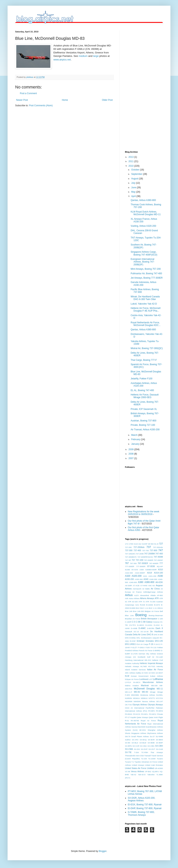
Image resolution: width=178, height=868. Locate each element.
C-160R (128, 622)
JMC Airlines (130, 673)
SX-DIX (137, 749)
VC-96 (128, 772)
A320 (128, 576)
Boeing (141, 615)
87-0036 (151, 566)
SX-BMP (159, 743)
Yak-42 (133, 775)
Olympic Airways (155, 705)
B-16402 (150, 605)
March (135, 435)
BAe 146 (129, 611)
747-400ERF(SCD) (145, 557)
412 (140, 544)
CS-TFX (132, 625)
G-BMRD (157, 650)
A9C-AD (152, 586)
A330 (160, 576)
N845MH (137, 701)
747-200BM (149, 554)
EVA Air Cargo (142, 644)
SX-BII (128, 743)
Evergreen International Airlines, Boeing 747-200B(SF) (143, 262)
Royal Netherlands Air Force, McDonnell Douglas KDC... (146, 324)
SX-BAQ (143, 740)
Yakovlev (151, 775)
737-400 (137, 550)
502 (152, 544)
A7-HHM (144, 586)
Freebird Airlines (132, 650)
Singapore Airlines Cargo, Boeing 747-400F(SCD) (144, 253)
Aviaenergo (130, 605)
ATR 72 (142, 602)
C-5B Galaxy (147, 622)
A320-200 (137, 576)
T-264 (136, 752)
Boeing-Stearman (156, 615)
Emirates (150, 641)
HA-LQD (159, 657)
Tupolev (138, 762)
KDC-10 (148, 673)
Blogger (103, 851)
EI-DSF (133, 641)
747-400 (159, 554)
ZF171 (128, 778)
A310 (160, 570)
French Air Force (146, 650)
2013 (131, 157)
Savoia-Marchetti (138, 727)
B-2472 (157, 605)
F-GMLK (141, 647)
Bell (161, 611)
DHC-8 (150, 634)
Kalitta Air (140, 673)
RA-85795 (135, 721)
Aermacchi (137, 589)
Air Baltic (146, 589)
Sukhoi (128, 740)
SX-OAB (159, 749)
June (134, 188)
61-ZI (156, 544)
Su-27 (152, 736)
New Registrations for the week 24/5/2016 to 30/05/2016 (144, 513)
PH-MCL (145, 714)
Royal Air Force (148, 721)
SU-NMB (159, 736)
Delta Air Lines (139, 634)
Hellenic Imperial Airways (151, 663)
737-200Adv (158, 547)
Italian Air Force (155, 670)
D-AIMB (134, 628)
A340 (146, 579)
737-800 (154, 550)
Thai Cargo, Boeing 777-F (144, 360)
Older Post (107, 100)
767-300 (133, 563)
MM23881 (135, 695)
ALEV (136, 595)
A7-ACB (136, 586)
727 (161, 544)
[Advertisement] (140, 87)
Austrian (160, 602)
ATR (157, 598)
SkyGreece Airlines (155, 733)
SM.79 (128, 736)
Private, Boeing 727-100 (143, 425)
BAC (138, 608)
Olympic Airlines (140, 705)
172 (126, 544)
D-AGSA (149, 625)
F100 (148, 647)
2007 (131, 458)
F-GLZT (134, 647)
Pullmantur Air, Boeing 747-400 (146, 273)
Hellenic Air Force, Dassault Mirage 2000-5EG (145, 396)
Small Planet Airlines (140, 736)
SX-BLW (143, 743)
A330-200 (129, 579)
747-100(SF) (130, 554)
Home (65, 100)
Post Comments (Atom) (41, 105)
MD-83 (145, 692)
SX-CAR (136, 746)
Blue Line (129, 615)
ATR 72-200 (150, 602)
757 (133, 560)
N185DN (128, 698)
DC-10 (136, 632)
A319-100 (158, 573)
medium (83, 56)
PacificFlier (150, 708)
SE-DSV (143, 730)
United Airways (138, 765)
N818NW (129, 701)
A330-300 (139, 579)
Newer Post (22, 100)
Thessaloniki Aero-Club (134, 756)
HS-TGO (152, 666)
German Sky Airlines (147, 654)
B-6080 (132, 608)
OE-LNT (160, 701)
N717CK (159, 698)
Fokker (160, 647)
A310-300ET (140, 573)
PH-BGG (129, 714)
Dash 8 (159, 628)
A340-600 (133, 582)
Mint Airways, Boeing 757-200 (146, 269)
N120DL (160, 695)
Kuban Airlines (157, 676)
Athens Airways (147, 598)
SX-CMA (129, 749)
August (135, 179)
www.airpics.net (62, 60)
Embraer (141, 641)
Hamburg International (134, 660)
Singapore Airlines (139, 733)
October (136, 170)
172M (131, 544)
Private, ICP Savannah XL (144, 409)
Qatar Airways (142, 717)
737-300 (129, 550)
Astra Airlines (134, 598)
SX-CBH (159, 746)
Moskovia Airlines (148, 695)
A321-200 (152, 576)
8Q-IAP (160, 566)
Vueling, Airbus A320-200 (143, 226)
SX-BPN (128, 746)
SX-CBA (143, 746)
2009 (131, 449)
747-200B (140, 554)
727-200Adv (139, 547)
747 (161, 550)
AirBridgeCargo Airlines (153, 592)
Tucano (160, 759)
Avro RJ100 (140, 605)
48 (149, 544)
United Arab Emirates (154, 765)
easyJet (156, 638)
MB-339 (154, 686)
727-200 (128, 547)
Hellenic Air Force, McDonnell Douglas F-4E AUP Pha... (146, 309)
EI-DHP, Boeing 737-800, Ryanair (145, 808)
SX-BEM (159, 740)
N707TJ (152, 698)
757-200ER (149, 560)
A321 (145, 576)
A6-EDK (159, 582)
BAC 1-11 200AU (156, 608)
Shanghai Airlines (155, 730)
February (136, 439)
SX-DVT (152, 749)
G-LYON (134, 654)
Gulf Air (151, 657)
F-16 (151, 644)
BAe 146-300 (138, 611)
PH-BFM (159, 711)
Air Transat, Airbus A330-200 (145, 430)
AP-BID (160, 595)
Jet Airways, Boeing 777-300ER (147, 278)
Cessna (156, 622)
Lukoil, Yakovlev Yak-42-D (144, 304)
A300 (141, 570)
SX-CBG (151, 746)
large (96, 56)
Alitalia (153, 595)
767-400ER (154, 563)
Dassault (128, 632)
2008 (131, 454)
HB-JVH (148, 660)
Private (160, 714)
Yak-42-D (142, 775)
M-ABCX (137, 682)
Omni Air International (135, 708)
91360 (128, 570)
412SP (145, 544)
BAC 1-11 (144, 608)
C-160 (160, 619)
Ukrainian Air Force (149, 762)
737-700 (145, 550)
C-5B (138, 622)
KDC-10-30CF (157, 673)
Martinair (145, 685)
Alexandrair (145, 595)
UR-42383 (159, 768)
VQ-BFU (155, 772)
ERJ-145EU (130, 644)
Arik (127, 598)
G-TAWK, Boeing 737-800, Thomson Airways (141, 813)
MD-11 (160, 689)
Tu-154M (152, 759)
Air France (137, 592)
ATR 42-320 (133, 602)
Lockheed (144, 679)
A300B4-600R (151, 570)
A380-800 (149, 582)
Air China (155, 589)
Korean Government (140, 676)
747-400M (158, 557)
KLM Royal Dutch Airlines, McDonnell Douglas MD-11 (146, 213)
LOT (151, 679)
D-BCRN (151, 628)
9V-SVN (135, 570)
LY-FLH (128, 682)
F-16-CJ (157, 644)
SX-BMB (151, 743)
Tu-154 (144, 759)
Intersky (160, 666)
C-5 (133, 622)
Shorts (128, 733)
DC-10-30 (144, 632)
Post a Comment (28, 93)
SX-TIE (128, 752)
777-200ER (130, 566)
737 (149, 547)
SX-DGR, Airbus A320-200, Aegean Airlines (142, 799)
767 (127, 563)
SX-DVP (144, 749)
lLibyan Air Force (132, 679)
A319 (150, 573)
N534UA (136, 698)
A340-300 (153, 579)
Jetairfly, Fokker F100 (141, 379)
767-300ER (143, 563)
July (134, 183)
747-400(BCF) (131, 557)
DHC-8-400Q (130, 638)
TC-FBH (145, 752)
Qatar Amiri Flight (156, 717)
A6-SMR (128, 586)
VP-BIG (148, 772)
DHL (138, 638)
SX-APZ (135, 740)
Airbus (129, 595)
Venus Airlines (138, 771)
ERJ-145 (159, 641)
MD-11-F (129, 692)
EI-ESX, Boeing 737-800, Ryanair (145, 805)
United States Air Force (136, 768)
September (137, 174)
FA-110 (153, 647)
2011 (131, 161)
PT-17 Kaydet (131, 717)
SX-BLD (135, 743)
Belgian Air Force (152, 611)
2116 (136, 544)
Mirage (153, 692)
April (134, 196)
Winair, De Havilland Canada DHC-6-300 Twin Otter (145, 298)
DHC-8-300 (158, 635)
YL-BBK (160, 775)
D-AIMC (142, 628)
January (136, 444)
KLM (127, 676)
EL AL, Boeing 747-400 (142, 390)
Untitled (150, 768)
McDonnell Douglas (144, 689)
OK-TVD (128, 705)
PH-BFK (151, 711)
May (134, 192)
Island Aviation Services (135, 670)
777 (161, 563)
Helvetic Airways (132, 666)
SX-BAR (151, 740)
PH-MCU (153, 714)
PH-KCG (137, 714)
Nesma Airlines (148, 701)
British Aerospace (149, 619)
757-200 (140, 560)
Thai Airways (157, 752)
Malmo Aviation (132, 686)
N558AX (144, 698)
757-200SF (158, 560)
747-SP (128, 560)
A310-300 (129, 573)
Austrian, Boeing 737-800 (143, 421)
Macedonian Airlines (153, 682)
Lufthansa (158, 679)
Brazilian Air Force (133, 619)
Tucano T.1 (129, 762)
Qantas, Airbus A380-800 (143, 200)
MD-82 (137, 692)
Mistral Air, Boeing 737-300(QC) (147, 348)
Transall (148, 756)
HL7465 (144, 666)
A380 (141, 582)
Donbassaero (146, 638)
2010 (131, 166)
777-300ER (141, 566)
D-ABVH (141, 625)
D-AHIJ (157, 625)
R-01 (127, 721)
